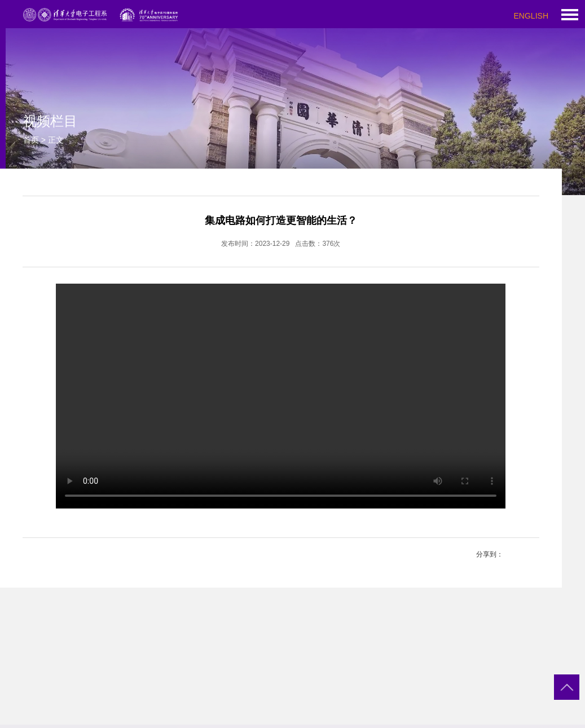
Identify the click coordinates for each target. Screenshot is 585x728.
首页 (31, 140)
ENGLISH (531, 16)
